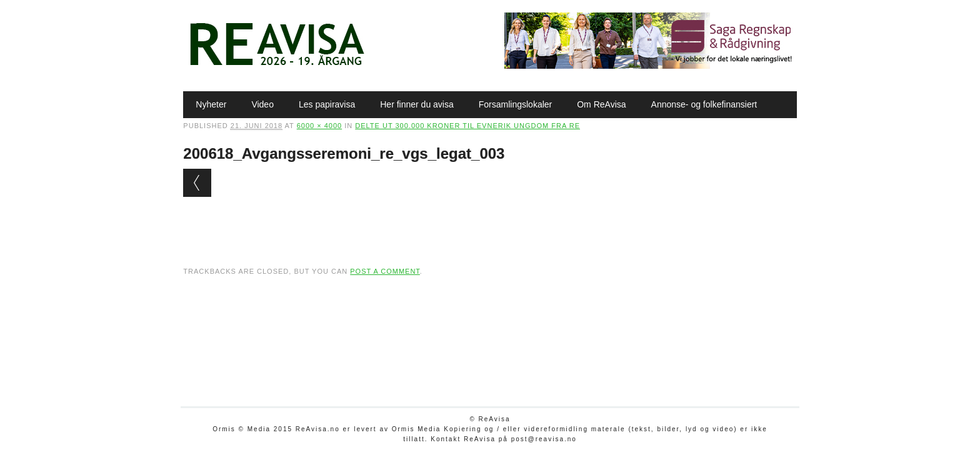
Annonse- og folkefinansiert (704, 104)
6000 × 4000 (319, 126)
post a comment (385, 271)
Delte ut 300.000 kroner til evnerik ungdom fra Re (467, 126)
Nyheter (211, 104)
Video (262, 104)
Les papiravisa (327, 104)
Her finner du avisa (417, 104)
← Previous (197, 183)
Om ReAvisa (601, 104)
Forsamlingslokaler (515, 104)
